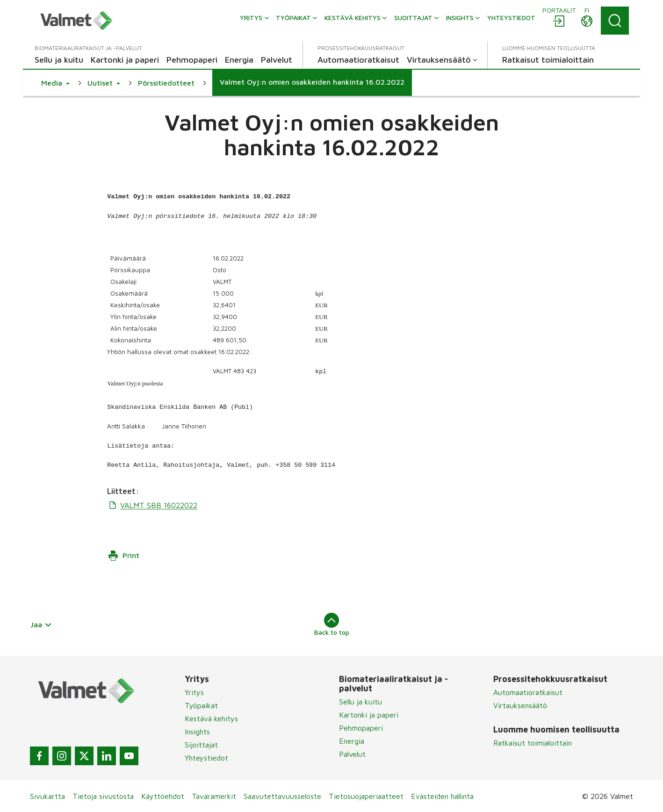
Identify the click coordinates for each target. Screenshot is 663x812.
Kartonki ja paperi (369, 715)
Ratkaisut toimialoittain (533, 743)
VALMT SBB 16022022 (152, 505)
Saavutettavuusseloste (282, 796)
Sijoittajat (201, 745)
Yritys (194, 692)
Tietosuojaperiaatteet (366, 796)
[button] (55, 83)
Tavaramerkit (214, 796)
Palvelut (352, 754)
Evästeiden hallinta (442, 796)
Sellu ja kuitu (360, 702)
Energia (352, 741)
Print (123, 556)
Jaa (41, 624)
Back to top (332, 624)
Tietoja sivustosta (103, 796)
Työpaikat (201, 705)
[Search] (615, 21)
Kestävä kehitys (211, 718)
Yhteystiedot (206, 758)
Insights (197, 732)
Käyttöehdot (163, 796)
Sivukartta (47, 796)
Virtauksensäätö (520, 705)
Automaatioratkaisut (528, 692)
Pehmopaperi (361, 728)
